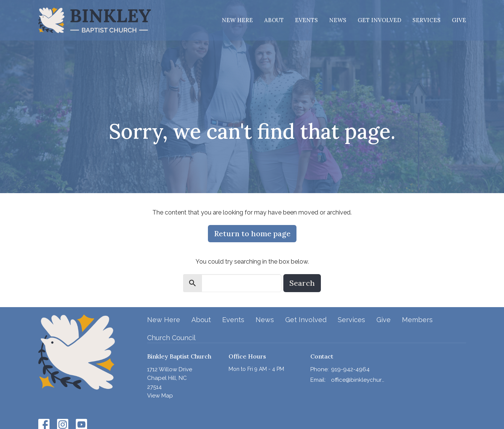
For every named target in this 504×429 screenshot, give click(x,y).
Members (417, 320)
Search (302, 283)
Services (427, 20)
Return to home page (252, 233)
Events (306, 20)
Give (459, 20)
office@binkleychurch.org (358, 380)
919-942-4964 (350, 369)
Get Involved (379, 20)
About (274, 20)
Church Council (171, 338)
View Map (160, 396)
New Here (237, 20)
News (338, 20)
